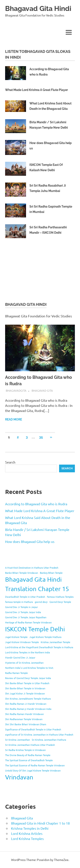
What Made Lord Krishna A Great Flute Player (36, 90)
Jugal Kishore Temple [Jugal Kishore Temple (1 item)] (16, 637)
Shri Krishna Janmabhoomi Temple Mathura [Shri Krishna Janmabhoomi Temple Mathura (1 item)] (28, 699)
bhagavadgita (16, 390)
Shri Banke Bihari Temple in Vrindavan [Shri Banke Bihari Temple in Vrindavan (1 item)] (25, 688)
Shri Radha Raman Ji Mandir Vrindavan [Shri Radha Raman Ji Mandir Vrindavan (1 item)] (26, 704)
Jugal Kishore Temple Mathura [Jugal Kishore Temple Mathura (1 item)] (45, 637)
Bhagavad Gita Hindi (38, 8)
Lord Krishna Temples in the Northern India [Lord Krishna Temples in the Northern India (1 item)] (28, 652)
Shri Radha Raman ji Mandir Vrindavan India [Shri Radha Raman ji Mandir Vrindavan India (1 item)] (28, 709)
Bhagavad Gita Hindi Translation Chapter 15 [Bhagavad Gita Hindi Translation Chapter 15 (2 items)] (37, 584)
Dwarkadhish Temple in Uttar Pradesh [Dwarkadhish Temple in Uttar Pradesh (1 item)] (25, 597)
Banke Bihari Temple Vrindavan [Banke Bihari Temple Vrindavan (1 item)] (22, 573)
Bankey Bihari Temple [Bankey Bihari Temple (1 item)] (51, 573)
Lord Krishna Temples (27, 838)
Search (10, 462)
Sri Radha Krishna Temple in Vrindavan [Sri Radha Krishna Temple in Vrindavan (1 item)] (25, 750)
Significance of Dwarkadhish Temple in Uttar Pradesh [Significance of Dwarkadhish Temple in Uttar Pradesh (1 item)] (33, 729)
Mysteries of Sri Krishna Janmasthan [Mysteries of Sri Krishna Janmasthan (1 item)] (24, 663)
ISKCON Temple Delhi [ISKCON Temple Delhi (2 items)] (35, 629)
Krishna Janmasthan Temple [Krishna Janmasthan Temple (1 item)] (55, 642)
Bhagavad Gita (42, 390)
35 (41, 437)
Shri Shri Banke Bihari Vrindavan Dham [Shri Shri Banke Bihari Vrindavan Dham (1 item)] (26, 724)
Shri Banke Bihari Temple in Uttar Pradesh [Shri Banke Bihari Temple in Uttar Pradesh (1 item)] (27, 683)
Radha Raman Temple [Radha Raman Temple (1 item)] (16, 673)
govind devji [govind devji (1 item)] (41, 602)
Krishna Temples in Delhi (30, 828)
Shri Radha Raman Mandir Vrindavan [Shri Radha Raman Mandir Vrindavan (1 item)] (24, 714)
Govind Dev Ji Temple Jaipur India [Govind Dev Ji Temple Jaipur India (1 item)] (23, 612)
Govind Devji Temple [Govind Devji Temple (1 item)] (60, 602)
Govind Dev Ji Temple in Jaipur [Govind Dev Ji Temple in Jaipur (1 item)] (21, 607)
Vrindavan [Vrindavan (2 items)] (19, 777)
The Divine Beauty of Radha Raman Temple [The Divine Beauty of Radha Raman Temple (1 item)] (28, 755)
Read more (14, 419)
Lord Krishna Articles (27, 833)
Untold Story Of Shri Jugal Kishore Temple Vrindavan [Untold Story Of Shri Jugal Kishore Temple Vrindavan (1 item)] (33, 770)
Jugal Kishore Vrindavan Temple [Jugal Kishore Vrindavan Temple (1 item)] (22, 642)
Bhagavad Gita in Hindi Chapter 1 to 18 (40, 823)
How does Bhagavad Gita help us (30, 541)
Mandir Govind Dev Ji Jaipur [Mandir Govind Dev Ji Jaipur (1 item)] (20, 657)
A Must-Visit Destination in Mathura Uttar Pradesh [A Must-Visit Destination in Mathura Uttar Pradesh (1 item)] (32, 568)
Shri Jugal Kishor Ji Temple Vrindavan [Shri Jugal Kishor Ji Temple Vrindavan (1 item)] (25, 693)
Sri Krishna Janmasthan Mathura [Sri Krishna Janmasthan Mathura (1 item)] (49, 740)
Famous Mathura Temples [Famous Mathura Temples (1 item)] (60, 597)
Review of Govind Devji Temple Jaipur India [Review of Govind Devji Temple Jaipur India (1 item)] (28, 678)
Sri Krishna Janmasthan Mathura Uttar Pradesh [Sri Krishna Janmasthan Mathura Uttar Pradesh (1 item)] (30, 745)
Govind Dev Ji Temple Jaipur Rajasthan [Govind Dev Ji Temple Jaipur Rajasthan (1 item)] (26, 617)
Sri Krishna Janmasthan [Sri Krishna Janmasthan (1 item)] (17, 740)
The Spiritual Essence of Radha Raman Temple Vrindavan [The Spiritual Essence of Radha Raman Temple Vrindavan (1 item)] (35, 765)
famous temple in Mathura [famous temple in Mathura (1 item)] (19, 602)
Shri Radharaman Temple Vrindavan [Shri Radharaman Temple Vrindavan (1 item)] (24, 719)
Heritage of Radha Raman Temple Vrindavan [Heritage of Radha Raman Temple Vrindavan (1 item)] (28, 622)
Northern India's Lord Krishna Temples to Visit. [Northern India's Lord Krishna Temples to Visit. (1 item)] (29, 668)
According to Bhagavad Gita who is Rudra (36, 504)
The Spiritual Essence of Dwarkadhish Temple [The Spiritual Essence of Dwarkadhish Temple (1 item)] (29, 760)
